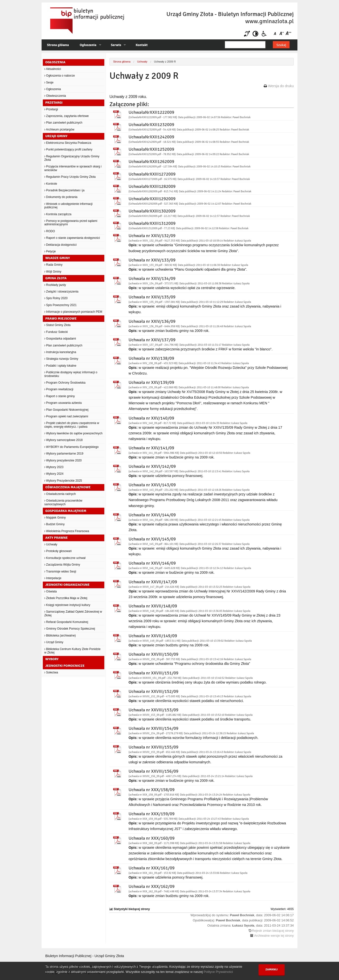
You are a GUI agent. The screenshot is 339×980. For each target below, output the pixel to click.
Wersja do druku (281, 86)
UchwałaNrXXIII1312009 (152, 223)
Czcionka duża (288, 34)
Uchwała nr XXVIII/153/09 (153, 710)
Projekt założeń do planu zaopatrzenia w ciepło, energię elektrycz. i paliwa (72, 425)
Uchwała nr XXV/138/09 (151, 358)
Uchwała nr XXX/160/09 (151, 838)
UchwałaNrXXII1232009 (151, 125)
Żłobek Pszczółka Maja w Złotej (66, 598)
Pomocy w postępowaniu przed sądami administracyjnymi (71, 223)
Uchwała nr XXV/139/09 (151, 382)
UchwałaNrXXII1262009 (151, 162)
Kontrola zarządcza (58, 214)
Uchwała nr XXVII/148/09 (153, 606)
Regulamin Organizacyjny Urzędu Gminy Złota (72, 158)
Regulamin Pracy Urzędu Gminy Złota (70, 177)
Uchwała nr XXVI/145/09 (152, 539)
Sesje (49, 82)
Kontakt (141, 45)
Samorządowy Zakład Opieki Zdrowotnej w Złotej (73, 613)
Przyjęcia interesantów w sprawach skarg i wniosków (73, 168)
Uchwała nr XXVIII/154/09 (153, 728)
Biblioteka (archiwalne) (60, 636)
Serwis (116, 45)
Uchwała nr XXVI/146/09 (152, 563)
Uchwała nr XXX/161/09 (151, 868)
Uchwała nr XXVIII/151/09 (153, 673)
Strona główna (58, 45)
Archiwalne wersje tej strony (274, 936)
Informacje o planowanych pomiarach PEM (73, 312)
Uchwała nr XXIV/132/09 (152, 236)
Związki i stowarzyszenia (61, 292)
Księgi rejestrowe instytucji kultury (67, 605)
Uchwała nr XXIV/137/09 (152, 340)
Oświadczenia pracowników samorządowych (63, 502)
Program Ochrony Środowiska (65, 383)
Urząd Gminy (54, 642)
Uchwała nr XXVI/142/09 (152, 466)
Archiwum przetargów (59, 130)
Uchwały (51, 544)
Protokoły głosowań (58, 551)
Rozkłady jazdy (55, 285)
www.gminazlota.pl (270, 21)
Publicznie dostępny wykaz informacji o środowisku (71, 374)
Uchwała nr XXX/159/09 (151, 814)
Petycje (50, 251)
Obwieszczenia (55, 96)
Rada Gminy (53, 265)
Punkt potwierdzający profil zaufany (68, 149)
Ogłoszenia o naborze (60, 76)
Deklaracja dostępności (60, 245)
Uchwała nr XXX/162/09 (151, 886)
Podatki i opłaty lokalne (60, 366)
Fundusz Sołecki (56, 332)
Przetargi (51, 109)
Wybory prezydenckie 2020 (63, 460)
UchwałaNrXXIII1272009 (152, 174)
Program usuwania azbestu (63, 403)
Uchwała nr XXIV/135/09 (152, 297)
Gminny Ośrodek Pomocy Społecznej (70, 629)
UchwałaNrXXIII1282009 (152, 186)
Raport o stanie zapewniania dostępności (72, 238)
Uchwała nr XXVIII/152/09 (153, 691)
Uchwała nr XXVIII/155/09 (153, 747)
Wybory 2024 (54, 474)
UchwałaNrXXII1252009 (151, 149)
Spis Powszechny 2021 (60, 305)
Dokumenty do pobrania (61, 197)
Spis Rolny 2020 (56, 298)
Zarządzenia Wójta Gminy (62, 565)
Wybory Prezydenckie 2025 (63, 481)
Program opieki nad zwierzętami (66, 416)
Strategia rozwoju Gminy (61, 359)
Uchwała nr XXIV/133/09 (152, 260)
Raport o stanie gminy (60, 396)
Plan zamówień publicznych (63, 123)
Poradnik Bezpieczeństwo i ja (64, 190)
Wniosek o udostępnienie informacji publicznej (68, 206)
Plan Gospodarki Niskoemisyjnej (66, 410)
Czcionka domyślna (276, 34)
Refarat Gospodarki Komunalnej (66, 622)
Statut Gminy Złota (57, 325)
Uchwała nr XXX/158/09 (151, 790)
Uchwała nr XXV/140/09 (151, 418)
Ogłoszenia (88, 45)
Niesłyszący (247, 34)
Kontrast (255, 34)
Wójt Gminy (53, 272)
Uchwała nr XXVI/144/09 (152, 515)
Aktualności (53, 69)
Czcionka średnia (282, 34)
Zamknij (272, 970)
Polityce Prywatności (218, 972)
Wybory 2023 (54, 467)
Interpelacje (53, 578)
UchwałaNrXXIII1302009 (152, 211)
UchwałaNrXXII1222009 (151, 112)
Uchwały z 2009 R (165, 62)
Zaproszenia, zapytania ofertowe (67, 116)
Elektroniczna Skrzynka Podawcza (68, 143)
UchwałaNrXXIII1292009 (152, 199)
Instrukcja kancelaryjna (60, 352)
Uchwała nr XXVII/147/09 (153, 582)
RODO (50, 231)
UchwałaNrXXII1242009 (151, 137)
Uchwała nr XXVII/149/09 (153, 636)
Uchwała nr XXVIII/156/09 (153, 771)
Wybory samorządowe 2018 (63, 440)
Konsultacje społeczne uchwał (65, 558)
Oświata (51, 591)
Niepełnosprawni (264, 34)
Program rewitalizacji (59, 389)
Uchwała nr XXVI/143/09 (152, 485)
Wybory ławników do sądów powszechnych (73, 433)
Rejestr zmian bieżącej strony (273, 931)
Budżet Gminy (54, 524)
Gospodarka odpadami (60, 339)
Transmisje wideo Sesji (60, 572)
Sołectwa (51, 672)
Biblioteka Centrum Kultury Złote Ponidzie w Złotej (72, 651)
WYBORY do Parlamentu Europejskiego (71, 447)
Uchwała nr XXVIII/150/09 (153, 654)
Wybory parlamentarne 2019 (64, 454)
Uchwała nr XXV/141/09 (151, 448)
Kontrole (51, 184)
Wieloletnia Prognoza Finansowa (67, 531)
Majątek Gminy (55, 518)
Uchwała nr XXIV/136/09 (152, 321)
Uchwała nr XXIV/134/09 (152, 278)
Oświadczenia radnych (60, 494)
